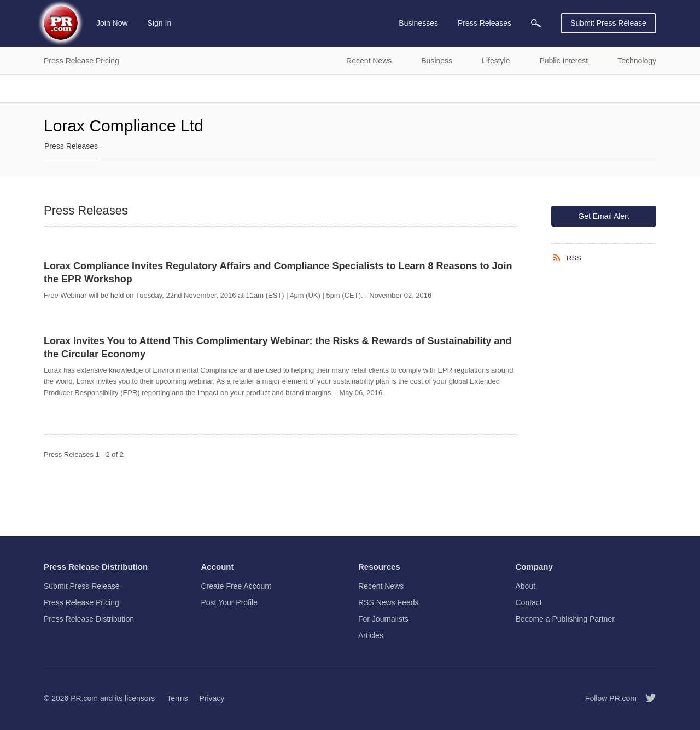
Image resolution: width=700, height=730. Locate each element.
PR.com (84, 698)
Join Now (112, 23)
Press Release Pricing (81, 602)
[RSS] (559, 258)
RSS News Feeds (388, 602)
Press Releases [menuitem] (485, 23)
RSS (574, 258)
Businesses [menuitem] (418, 23)
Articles (371, 635)
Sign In (160, 23)
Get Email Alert (603, 216)
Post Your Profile (230, 602)
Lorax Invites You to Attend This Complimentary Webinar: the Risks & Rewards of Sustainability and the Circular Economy (278, 347)
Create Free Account (236, 586)
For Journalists (383, 619)
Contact (529, 602)
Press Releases (71, 146)
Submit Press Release (608, 23)
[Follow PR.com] (646, 698)
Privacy (212, 698)
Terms (177, 698)
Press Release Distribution (89, 619)
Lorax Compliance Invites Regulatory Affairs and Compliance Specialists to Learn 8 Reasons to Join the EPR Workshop (278, 273)
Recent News (381, 586)
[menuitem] (536, 23)
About (526, 586)
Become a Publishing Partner (565, 619)
